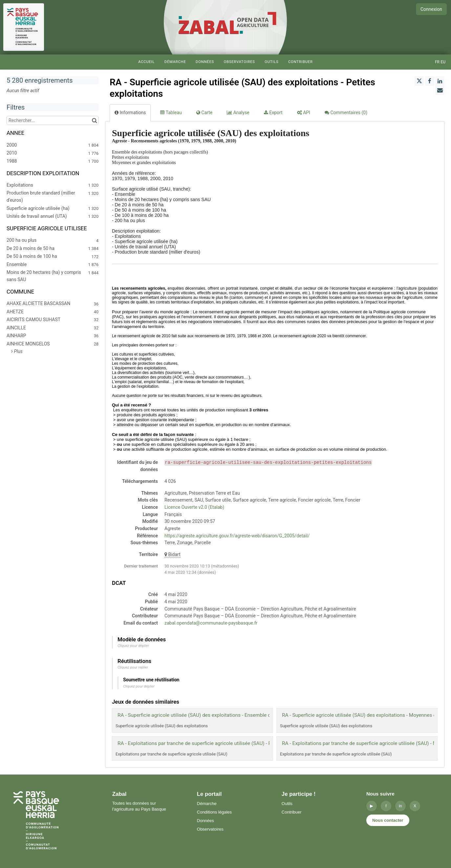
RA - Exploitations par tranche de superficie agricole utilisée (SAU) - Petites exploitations (216, 743)
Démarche (175, 62)
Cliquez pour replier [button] (133, 667)
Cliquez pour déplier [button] (133, 646)
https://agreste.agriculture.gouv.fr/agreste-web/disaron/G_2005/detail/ (237, 536)
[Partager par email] (440, 90)
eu (443, 62)
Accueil (146, 62)
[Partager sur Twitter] (419, 81)
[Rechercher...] (53, 120)
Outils (271, 62)
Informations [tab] (130, 113)
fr (437, 62)
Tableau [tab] (171, 113)
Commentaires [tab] (346, 113)
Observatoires (239, 62)
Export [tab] (273, 113)
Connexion (431, 9)
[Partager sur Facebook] (430, 81)
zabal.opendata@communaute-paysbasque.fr (211, 623)
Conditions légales (214, 812)
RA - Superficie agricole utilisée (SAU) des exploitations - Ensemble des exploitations (212, 715)
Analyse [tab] (238, 113)
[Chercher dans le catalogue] (94, 120)
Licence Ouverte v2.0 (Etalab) (194, 507)
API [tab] (304, 113)
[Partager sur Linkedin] (440, 81)
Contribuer (301, 62)
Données (205, 62)
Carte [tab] (204, 113)
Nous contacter (388, 820)
